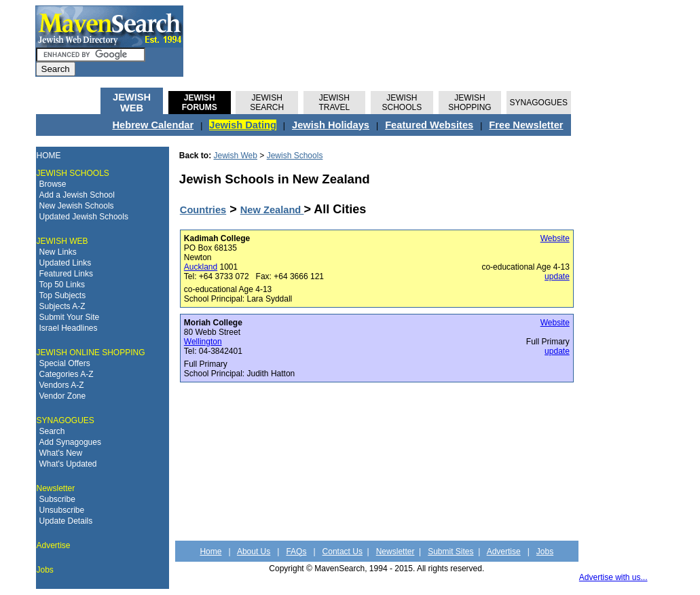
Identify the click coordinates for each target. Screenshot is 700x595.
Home (210, 552)
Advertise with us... (613, 577)
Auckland (201, 267)
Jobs (45, 570)
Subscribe (57, 499)
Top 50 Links (62, 285)
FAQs (296, 552)
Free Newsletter (526, 125)
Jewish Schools (295, 156)
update (557, 276)
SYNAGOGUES (539, 103)
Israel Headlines (69, 328)
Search (52, 431)
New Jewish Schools (77, 206)
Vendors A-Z (62, 385)
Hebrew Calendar (153, 125)
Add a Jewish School (77, 195)
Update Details (66, 521)
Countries (203, 210)
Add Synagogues (70, 442)
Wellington (203, 342)
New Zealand (272, 210)
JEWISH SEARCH (267, 103)
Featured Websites (429, 125)
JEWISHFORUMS (200, 103)
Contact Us (343, 552)
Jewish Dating (243, 125)
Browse (53, 184)
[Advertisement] (624, 111)
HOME (49, 156)
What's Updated (68, 464)
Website (555, 238)
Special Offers (65, 363)
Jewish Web (236, 156)
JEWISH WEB (132, 103)
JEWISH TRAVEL (334, 103)
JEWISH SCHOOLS (402, 103)
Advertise (54, 545)
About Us (254, 552)
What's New (61, 453)
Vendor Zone (63, 396)
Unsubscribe (62, 510)
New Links (58, 252)
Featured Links (66, 274)
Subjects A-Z (62, 306)
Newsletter (56, 488)
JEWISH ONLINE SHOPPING (91, 353)
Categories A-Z (67, 374)
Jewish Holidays (331, 125)
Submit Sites (450, 552)
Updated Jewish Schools (84, 217)
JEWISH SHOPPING (469, 103)
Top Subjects (63, 295)
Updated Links (66, 263)
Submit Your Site (70, 317)
